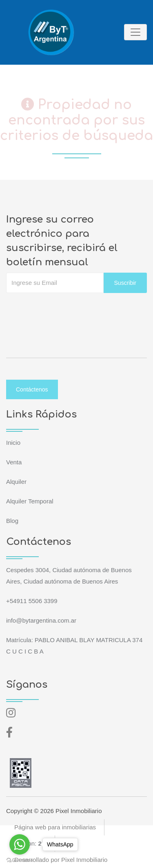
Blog (12, 521)
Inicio (13, 443)
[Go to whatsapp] (20, 844)
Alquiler (16, 482)
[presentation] (68, 309)
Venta (14, 462)
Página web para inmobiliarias (55, 827)
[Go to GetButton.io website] (20, 860)
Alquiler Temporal (30, 501)
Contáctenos (32, 389)
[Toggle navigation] (135, 32)
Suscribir (125, 283)
